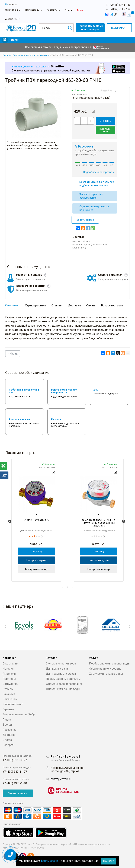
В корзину (106, 121)
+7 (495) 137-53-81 (65, 756)
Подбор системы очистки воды (110, 664)
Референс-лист (13, 704)
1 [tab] (62, 587)
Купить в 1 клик (106, 130)
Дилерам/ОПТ (13, 19)
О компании (12, 10)
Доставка (9, 735)
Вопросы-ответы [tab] (112, 305)
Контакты (52, 10)
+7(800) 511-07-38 (120, 9)
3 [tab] (73, 587)
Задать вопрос (85, 220)
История (8, 669)
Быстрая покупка (36, 560)
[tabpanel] (36, 520)
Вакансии (9, 694)
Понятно (109, 861)
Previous (10, 522)
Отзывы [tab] (57, 305)
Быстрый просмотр (36, 569)
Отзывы (8, 689)
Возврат (8, 745)
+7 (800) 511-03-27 (15, 760)
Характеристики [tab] (35, 305)
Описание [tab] (12, 305)
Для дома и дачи (57, 669)
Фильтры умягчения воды (63, 689)
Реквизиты (10, 699)
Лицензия (9, 674)
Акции (80, 10)
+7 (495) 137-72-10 (15, 783)
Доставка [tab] (74, 305)
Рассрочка (9, 730)
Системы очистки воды (61, 664)
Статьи (69, 10)
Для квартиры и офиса (61, 674)
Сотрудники (10, 684)
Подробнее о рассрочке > (99, 172)
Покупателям (32, 10)
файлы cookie (50, 861)
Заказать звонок (18, 793)
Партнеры (9, 679)
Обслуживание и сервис (105, 669)
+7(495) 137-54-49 (120, 5)
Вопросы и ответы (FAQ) (19, 714)
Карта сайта (67, 844)
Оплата (7, 740)
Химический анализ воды (106, 674)
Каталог (14, 40)
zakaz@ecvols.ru (61, 779)
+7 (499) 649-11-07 (15, 772)
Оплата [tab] (91, 305)
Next (124, 522)
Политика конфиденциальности (92, 844)
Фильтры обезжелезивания (64, 684)
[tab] (36, 515)
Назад (13, 354)
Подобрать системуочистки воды (90, 28)
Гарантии (8, 709)
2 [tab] (67, 587)
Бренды (8, 725)
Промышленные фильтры (63, 679)
